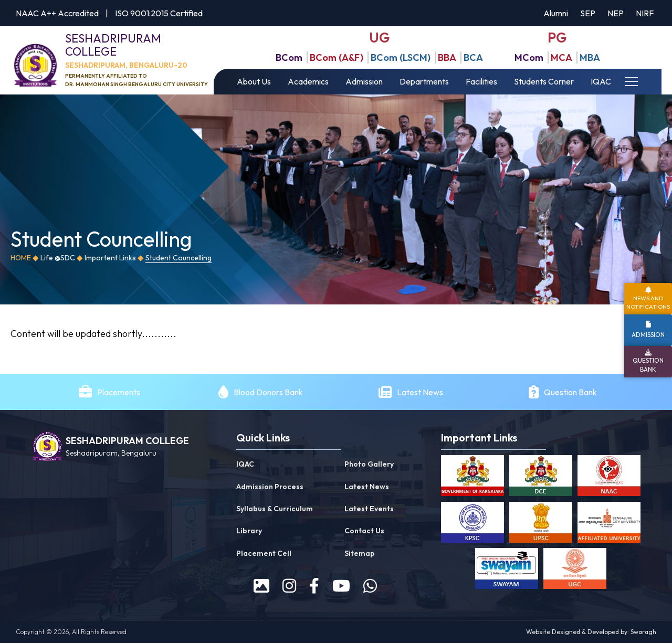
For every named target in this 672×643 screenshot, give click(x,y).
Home (21, 258)
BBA (447, 57)
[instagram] (289, 586)
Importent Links (110, 258)
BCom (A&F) (337, 57)
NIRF (645, 13)
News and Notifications (648, 302)
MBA (590, 57)
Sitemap (360, 553)
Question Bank (570, 392)
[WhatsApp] (370, 586)
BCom (289, 57)
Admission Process (270, 487)
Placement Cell (264, 553)
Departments (424, 81)
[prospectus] (261, 586)
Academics (308, 81)
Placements (119, 392)
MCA (561, 57)
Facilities (481, 81)
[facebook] (314, 586)
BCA (473, 57)
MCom (529, 57)
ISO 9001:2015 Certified (159, 13)
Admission (364, 81)
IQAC (601, 81)
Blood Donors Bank (268, 392)
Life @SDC (58, 258)
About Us (254, 81)
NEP (616, 13)
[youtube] (341, 586)
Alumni (556, 13)
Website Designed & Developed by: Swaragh (591, 632)
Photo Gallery (369, 464)
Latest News (421, 392)
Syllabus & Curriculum (275, 509)
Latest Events (369, 509)
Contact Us (364, 531)
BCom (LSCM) (401, 57)
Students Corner (544, 81)
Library (249, 531)
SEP (588, 13)
